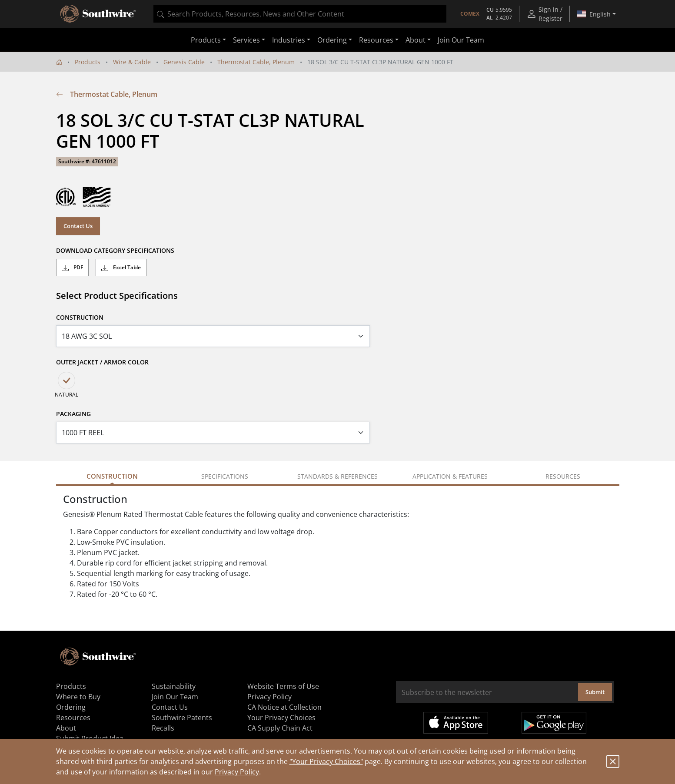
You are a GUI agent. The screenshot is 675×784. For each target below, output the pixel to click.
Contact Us (78, 226)
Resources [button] (376, 40)
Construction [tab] (112, 476)
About (66, 728)
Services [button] (246, 40)
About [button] (416, 40)
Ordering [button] (332, 40)
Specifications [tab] (225, 476)
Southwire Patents (182, 718)
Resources (73, 718)
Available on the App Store (456, 723)
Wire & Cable (132, 62)
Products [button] (206, 40)
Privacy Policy (237, 772)
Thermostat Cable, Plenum (256, 62)
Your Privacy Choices (281, 718)
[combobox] (300, 14)
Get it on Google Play (554, 723)
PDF (72, 268)
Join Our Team (461, 40)
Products (88, 62)
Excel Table (121, 268)
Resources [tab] (563, 476)
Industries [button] (289, 40)
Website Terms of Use (283, 686)
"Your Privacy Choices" (326, 761)
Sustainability (174, 686)
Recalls (163, 728)
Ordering (71, 707)
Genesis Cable (184, 62)
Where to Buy (78, 697)
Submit (595, 692)
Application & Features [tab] (450, 476)
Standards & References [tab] (337, 476)
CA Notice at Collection (284, 707)
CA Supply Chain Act (280, 728)
